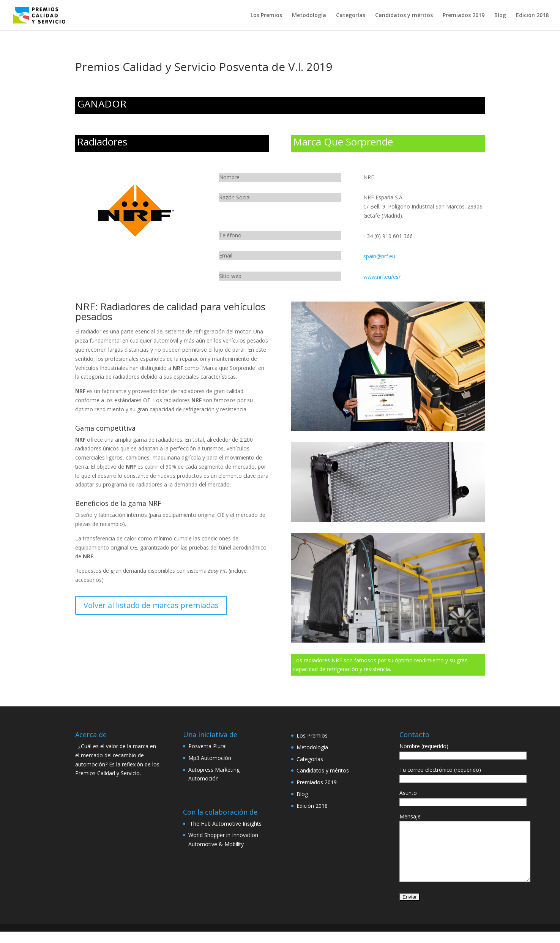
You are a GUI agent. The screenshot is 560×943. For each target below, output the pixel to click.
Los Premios (266, 16)
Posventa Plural (207, 746)
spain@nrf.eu (379, 256)
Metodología (309, 16)
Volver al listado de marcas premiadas (151, 605)
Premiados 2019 (464, 16)
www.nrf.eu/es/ (382, 277)
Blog (500, 16)
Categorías (351, 16)
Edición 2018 (532, 16)
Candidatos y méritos (404, 16)
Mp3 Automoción (210, 758)
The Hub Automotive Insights (225, 824)
